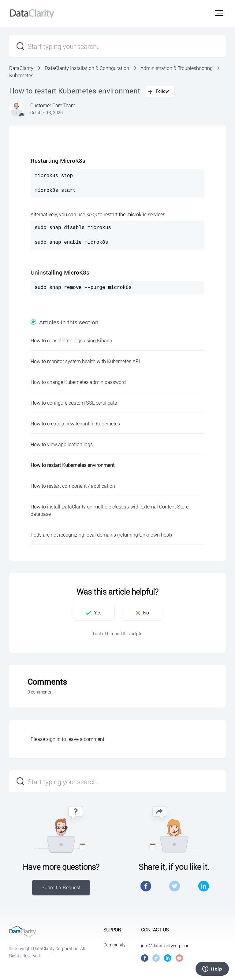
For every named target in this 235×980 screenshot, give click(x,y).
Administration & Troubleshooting (177, 68)
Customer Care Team (53, 105)
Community (114, 945)
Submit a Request (61, 887)
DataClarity (21, 68)
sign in (53, 739)
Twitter (175, 886)
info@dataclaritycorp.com (166, 946)
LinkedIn (204, 886)
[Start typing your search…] (117, 46)
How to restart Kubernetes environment (73, 465)
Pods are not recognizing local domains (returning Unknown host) (101, 535)
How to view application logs (62, 444)
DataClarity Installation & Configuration (87, 68)
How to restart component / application (73, 486)
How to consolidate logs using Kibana (71, 341)
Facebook (146, 886)
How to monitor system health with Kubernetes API (85, 361)
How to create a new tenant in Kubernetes (75, 424)
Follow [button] (162, 91)
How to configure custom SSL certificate (74, 403)
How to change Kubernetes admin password (78, 382)
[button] (219, 13)
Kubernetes (21, 75)
